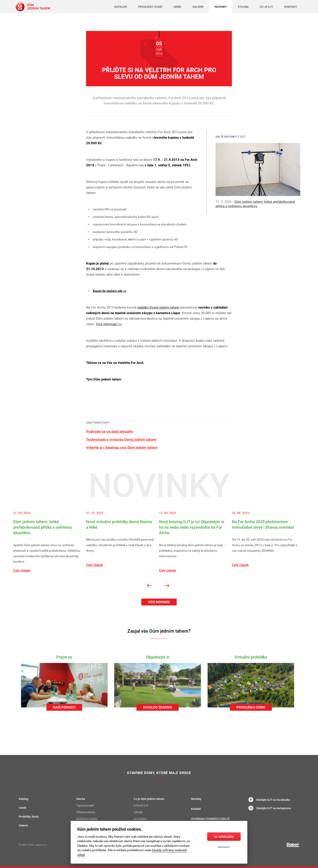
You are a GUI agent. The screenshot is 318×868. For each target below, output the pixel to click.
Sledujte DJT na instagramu (270, 808)
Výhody (138, 812)
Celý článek (22, 570)
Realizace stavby (87, 819)
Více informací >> (109, 324)
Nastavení (224, 847)
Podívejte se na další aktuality (110, 431)
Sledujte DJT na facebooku (269, 800)
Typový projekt (85, 805)
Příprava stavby (86, 812)
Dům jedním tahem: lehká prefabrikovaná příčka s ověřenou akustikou (255, 204)
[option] (50, 542)
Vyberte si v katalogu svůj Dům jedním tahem (122, 447)
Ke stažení (140, 819)
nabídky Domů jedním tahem (158, 307)
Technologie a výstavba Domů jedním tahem (121, 439)
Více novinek (159, 602)
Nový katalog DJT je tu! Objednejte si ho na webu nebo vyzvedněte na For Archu (192, 527)
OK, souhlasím (224, 837)
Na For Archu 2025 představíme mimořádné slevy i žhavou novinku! (263, 524)
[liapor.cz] (293, 845)
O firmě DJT (141, 805)
